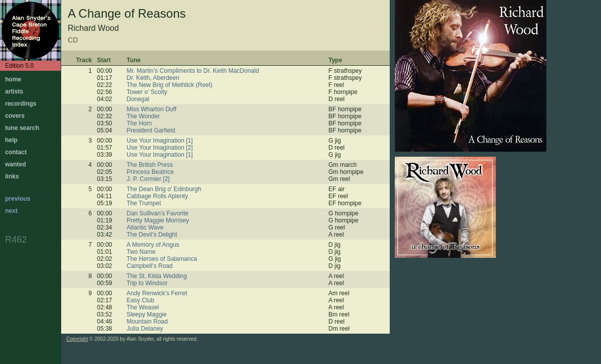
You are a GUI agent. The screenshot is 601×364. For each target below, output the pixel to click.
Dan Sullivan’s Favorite (158, 213)
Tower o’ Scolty (147, 92)
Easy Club (141, 300)
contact (16, 152)
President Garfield (151, 130)
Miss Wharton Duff (152, 109)
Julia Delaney (145, 329)
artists (14, 92)
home (13, 79)
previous (18, 199)
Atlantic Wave (145, 227)
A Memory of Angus (153, 245)
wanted (15, 164)
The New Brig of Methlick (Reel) (170, 85)
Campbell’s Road (150, 266)
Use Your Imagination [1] (160, 141)
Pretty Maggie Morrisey (158, 220)
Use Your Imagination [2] (160, 148)
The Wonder (144, 116)
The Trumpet (144, 203)
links (12, 176)
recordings (21, 104)
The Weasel (143, 307)
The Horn (140, 123)
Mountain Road (147, 322)
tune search (22, 128)
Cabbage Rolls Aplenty (157, 196)
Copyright (77, 339)
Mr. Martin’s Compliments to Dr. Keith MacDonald (193, 71)
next (11, 211)
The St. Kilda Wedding (157, 276)
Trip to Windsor (147, 283)
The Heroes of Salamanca (162, 259)
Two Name (141, 252)
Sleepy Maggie (147, 314)
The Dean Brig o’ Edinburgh (164, 189)
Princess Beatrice (150, 172)
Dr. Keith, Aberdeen (153, 78)
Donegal (138, 99)
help (11, 140)
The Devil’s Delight (152, 235)
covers (15, 116)
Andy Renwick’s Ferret (157, 293)
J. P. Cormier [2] (148, 179)
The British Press (150, 165)
